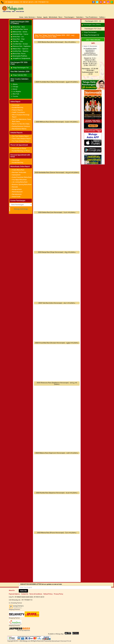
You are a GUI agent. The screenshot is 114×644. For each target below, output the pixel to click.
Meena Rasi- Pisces (19, 54)
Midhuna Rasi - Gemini (20, 32)
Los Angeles (17, 92)
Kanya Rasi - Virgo (19, 39)
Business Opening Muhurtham (22, 184)
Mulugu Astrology (21, 209)
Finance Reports (17, 110)
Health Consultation (19, 112)
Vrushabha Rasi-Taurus (20, 29)
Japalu (45, 17)
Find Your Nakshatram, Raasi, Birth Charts (22, 120)
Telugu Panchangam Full (21, 68)
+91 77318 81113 (42, 2)
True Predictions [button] (92, 17)
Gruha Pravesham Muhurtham (22, 177)
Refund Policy (48, 594)
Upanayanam (16, 175)
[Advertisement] (57, 26)
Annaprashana (17, 189)
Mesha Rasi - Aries (19, 27)
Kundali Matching (18, 107)
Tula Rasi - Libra (18, 41)
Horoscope (16, 105)
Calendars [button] (80, 17)
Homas (39, 17)
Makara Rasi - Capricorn (20, 49)
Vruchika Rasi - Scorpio (20, 44)
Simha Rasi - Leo (18, 37)
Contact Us (25, 594)
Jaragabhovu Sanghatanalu (21, 58)
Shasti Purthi (16, 197)
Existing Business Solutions (21, 126)
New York (16, 94)
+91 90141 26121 (27, 2)
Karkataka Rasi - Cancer (20, 34)
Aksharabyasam (17, 192)
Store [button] (61, 17)
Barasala (15, 187)
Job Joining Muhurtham (20, 182)
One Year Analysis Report (20, 136)
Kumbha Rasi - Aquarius (20, 51)
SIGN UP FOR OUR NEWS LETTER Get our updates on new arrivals (41, 584)
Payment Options (14, 594)
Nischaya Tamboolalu (19, 172)
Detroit (15, 89)
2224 (28, 597)
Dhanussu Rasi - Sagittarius (22, 46)
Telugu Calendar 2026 (20, 75)
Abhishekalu (53, 17)
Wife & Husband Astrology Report (21, 116)
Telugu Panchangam (90, 32)
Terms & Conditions (36, 594)
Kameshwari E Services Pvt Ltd (61, 641)
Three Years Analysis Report (21, 139)
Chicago (15, 87)
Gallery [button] (102, 17)
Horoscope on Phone (19, 148)
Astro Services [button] (30, 17)
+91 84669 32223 (20, 597)
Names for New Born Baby (21, 124)
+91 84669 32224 (12, 2)
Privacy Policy (58, 594)
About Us (12, 590)
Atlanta (15, 84)
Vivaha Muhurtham (18, 170)
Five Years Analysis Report (21, 141)
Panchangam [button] (70, 17)
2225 (31, 597)
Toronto (15, 96)
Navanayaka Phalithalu (20, 56)
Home (22, 17)
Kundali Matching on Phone (21, 151)
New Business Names (19, 129)
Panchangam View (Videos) (92, 25)
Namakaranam (17, 194)
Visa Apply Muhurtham (19, 180)
